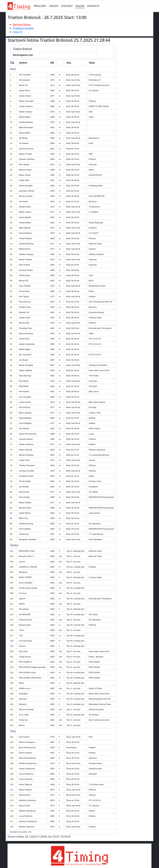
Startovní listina (22, 24)
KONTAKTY (93, 6)
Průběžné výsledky (23, 28)
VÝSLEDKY (67, 6)
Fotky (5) (17, 32)
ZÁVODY (54, 6)
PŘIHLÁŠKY (40, 6)
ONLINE (80, 6)
